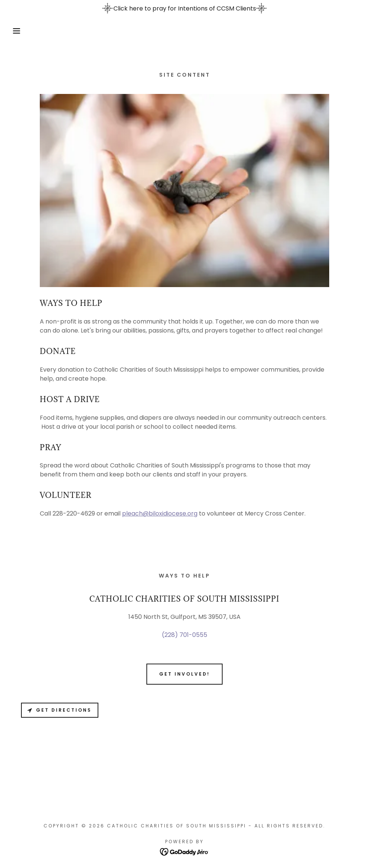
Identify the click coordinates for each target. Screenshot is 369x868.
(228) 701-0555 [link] (184, 635)
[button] (18, 31)
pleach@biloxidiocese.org (160, 513)
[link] (184, 851)
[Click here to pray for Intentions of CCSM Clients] (184, 9)
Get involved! (184, 674)
